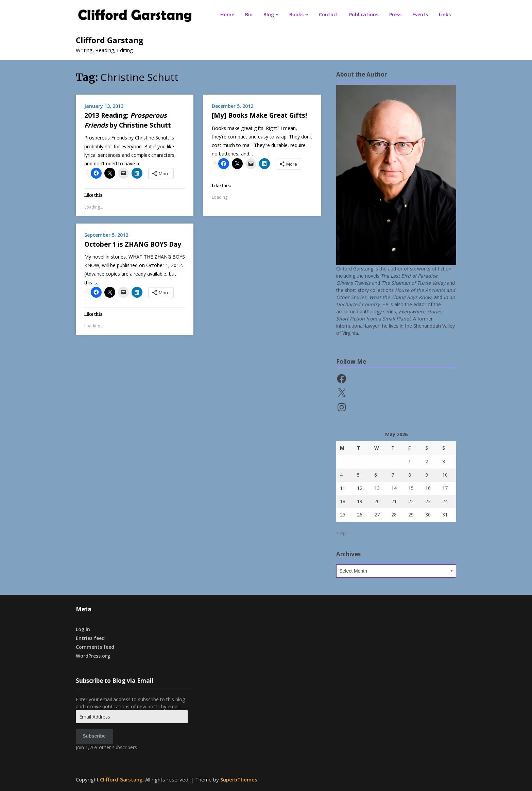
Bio (249, 14)
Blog (269, 14)
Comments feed (95, 647)
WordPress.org (93, 656)
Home (227, 14)
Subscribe (94, 736)
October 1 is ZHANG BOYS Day (133, 244)
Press (395, 14)
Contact (329, 14)
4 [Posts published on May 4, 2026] (341, 475)
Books (296, 14)
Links (445, 14)
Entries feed (90, 638)
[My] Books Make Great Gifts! (259, 115)
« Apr (342, 533)
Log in (83, 629)
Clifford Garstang (110, 40)
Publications (364, 14)
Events (420, 14)
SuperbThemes (239, 779)
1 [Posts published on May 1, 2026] (410, 462)
